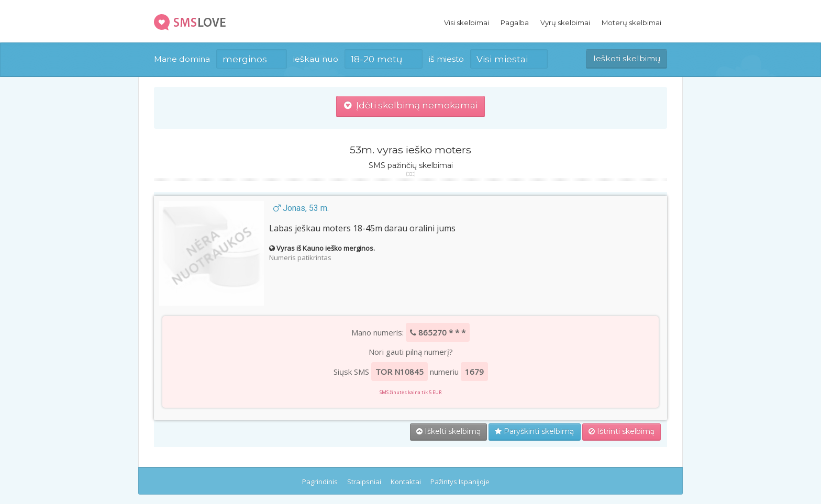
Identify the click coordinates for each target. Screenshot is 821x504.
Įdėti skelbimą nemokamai (411, 105)
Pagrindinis (320, 481)
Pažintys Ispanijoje (460, 481)
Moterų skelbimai (631, 23)
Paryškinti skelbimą (534, 431)
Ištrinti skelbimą (622, 431)
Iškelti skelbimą (448, 431)
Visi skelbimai (467, 23)
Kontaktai (406, 481)
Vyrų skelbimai (565, 23)
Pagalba (515, 23)
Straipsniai (364, 481)
